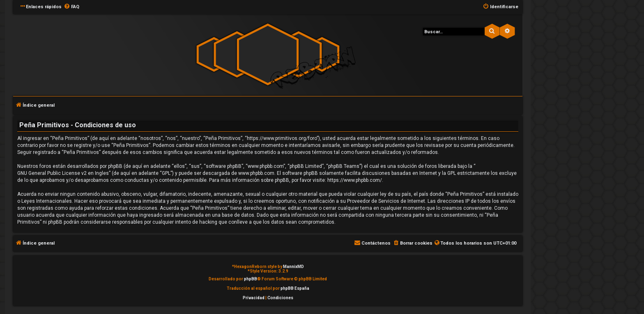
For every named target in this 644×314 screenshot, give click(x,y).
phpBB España (295, 288)
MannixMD (293, 267)
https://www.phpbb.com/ (355, 180)
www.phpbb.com (256, 173)
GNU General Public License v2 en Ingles (63, 173)
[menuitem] (71, 7)
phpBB (251, 279)
